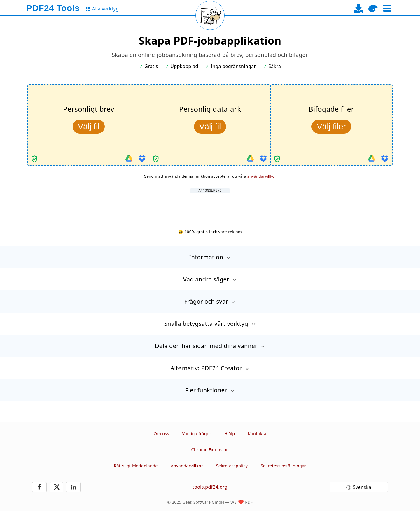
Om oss (161, 434)
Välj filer (331, 126)
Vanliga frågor (197, 434)
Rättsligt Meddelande (136, 466)
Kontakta (257, 434)
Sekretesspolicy (232, 466)
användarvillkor (262, 176)
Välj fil (89, 126)
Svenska (362, 487)
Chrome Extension (210, 450)
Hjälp (230, 434)
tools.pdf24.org (210, 487)
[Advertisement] (210, 206)
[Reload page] (210, 15)
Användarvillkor (187, 466)
